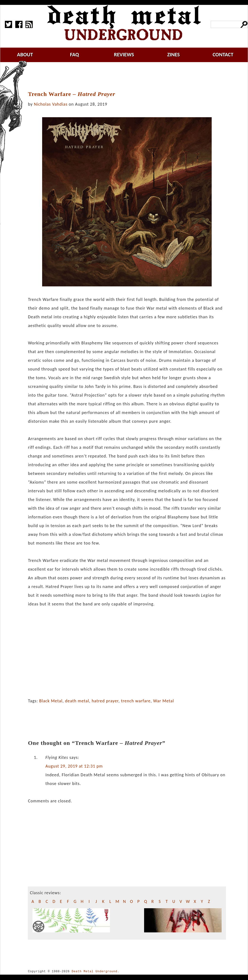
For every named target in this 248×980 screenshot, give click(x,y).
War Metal (163, 701)
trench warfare (136, 701)
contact (223, 54)
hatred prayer (105, 701)
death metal (77, 701)
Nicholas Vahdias (51, 104)
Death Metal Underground (95, 971)
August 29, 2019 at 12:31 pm (74, 766)
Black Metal (51, 701)
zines (173, 54)
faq (74, 54)
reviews (124, 54)
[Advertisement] (130, 77)
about (25, 54)
